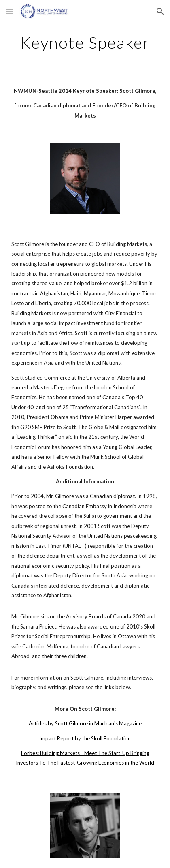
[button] (10, 11)
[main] (85, 43)
